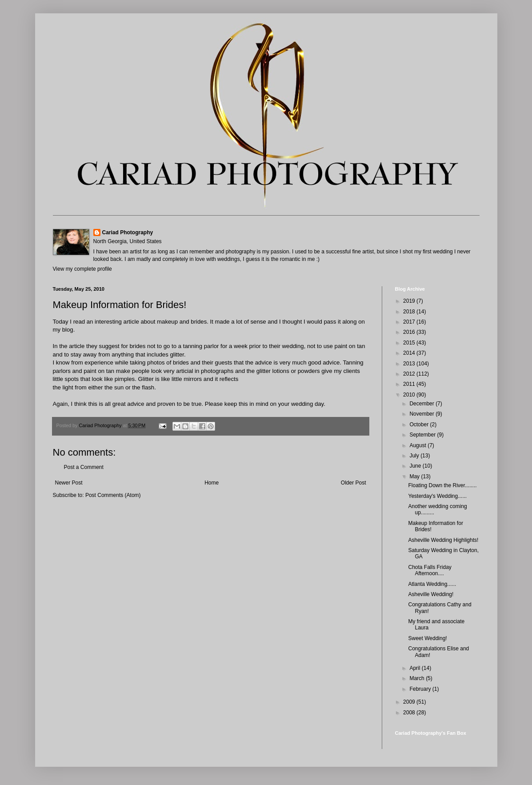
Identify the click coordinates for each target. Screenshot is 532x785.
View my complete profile (82, 269)
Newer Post (69, 483)
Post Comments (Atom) (113, 495)
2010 (410, 395)
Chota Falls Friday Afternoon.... (430, 570)
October (420, 425)
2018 (410, 312)
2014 (410, 353)
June (416, 466)
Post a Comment (84, 467)
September (423, 435)
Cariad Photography (128, 232)
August (418, 445)
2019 (410, 301)
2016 (410, 332)
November (422, 414)
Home (212, 483)
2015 (410, 343)
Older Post (354, 483)
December (422, 404)
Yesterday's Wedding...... (437, 496)
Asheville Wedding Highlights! (443, 540)
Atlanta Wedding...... (432, 584)
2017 (410, 322)
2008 (410, 713)
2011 (410, 384)
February (421, 689)
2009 (410, 702)
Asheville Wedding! (431, 594)
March (418, 678)
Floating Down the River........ (442, 485)
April (415, 668)
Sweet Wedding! (427, 638)
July (415, 456)
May (415, 477)
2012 (410, 374)
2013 (410, 364)
